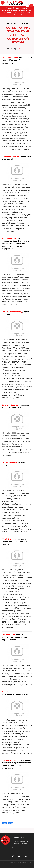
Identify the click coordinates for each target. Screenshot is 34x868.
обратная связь (18, 837)
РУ (27, 6)
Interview (25, 8)
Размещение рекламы (19, 844)
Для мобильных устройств (21, 848)
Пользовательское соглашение (22, 846)
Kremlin (17, 15)
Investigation (23, 10)
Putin (11, 15)
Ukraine (9, 13)
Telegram (10, 823)
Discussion (17, 8)
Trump (28, 13)
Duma (23, 15)
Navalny (21, 13)
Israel (15, 13)
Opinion (9, 8)
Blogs (30, 10)
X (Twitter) (5, 823)
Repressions (6, 10)
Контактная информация (20, 842)
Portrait (14, 10)
